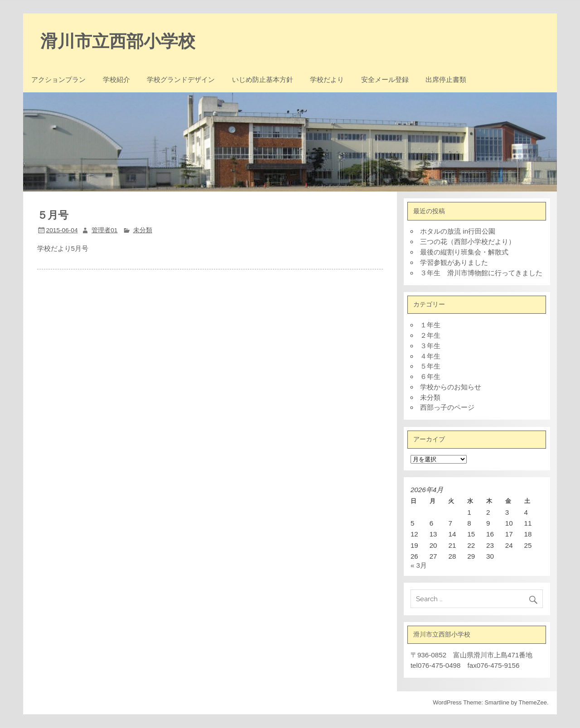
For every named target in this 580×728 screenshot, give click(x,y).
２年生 (430, 335)
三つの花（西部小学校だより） (468, 242)
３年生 (430, 346)
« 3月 (419, 565)
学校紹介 (116, 80)
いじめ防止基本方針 (263, 80)
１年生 (430, 325)
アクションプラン (58, 80)
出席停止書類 (446, 80)
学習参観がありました (454, 262)
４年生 (430, 356)
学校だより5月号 (63, 248)
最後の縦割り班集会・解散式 (464, 252)
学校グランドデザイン (181, 80)
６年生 (430, 376)
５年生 (430, 366)
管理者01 (104, 230)
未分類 (143, 230)
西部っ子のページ (447, 407)
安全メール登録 (385, 80)
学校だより (327, 80)
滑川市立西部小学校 (118, 41)
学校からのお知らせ (451, 387)
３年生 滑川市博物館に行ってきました (481, 273)
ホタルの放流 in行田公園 (458, 231)
